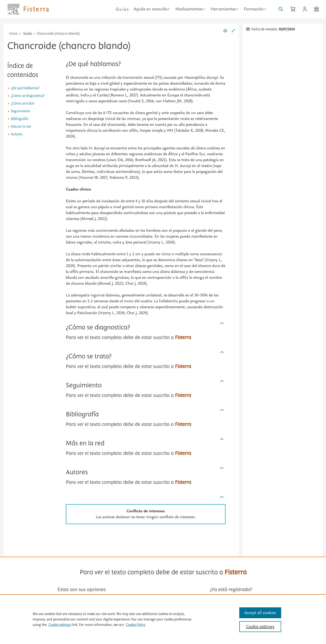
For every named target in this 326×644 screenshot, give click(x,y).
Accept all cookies (260, 613)
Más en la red (21, 126)
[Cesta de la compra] (293, 9)
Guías (122, 9)
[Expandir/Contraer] (233, 31)
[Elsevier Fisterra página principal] (28, 9)
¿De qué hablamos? (25, 88)
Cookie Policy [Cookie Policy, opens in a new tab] (136, 625)
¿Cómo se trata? (23, 103)
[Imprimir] (225, 31)
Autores (17, 134)
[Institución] (316, 9)
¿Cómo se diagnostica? (28, 96)
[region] (163, 619)
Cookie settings (60, 625)
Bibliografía (19, 119)
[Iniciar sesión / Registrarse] (305, 9)
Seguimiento (20, 111)
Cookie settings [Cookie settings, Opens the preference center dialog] (260, 627)
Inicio (13, 33)
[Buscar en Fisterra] (281, 9)
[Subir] (222, 323)
